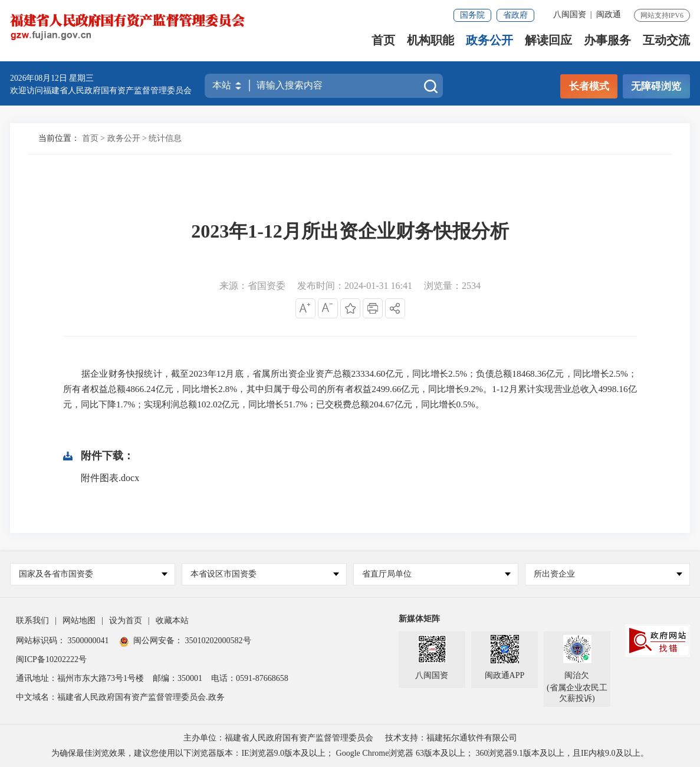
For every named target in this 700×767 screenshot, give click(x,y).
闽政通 (609, 14)
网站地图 (79, 620)
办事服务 (607, 45)
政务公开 (489, 45)
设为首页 (126, 620)
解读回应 (548, 45)
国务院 (472, 15)
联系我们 (32, 620)
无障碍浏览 (656, 86)
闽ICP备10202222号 (51, 659)
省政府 (515, 15)
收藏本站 (172, 620)
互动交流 (666, 45)
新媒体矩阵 (419, 619)
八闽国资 (570, 14)
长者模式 (589, 86)
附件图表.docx (110, 478)
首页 (383, 45)
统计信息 (165, 138)
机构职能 (430, 45)
